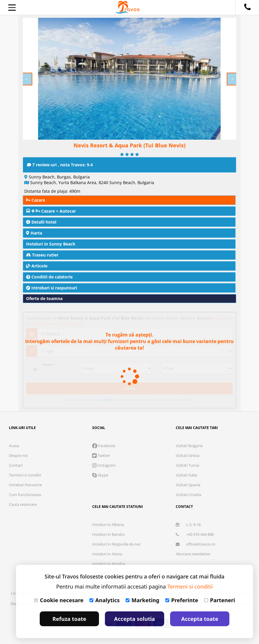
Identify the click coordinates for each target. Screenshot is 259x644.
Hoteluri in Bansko (108, 534)
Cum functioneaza (25, 495)
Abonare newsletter (193, 554)
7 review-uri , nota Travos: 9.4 (60, 165)
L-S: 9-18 (188, 525)
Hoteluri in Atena (107, 554)
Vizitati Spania (188, 485)
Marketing (143, 600)
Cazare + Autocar (51, 211)
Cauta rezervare (23, 504)
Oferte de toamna (44, 298)
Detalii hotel (41, 222)
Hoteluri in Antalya (109, 564)
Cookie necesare (59, 600)
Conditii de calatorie (49, 277)
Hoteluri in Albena (108, 525)
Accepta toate (200, 619)
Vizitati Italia (186, 475)
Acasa (14, 446)
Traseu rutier (42, 255)
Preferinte (182, 600)
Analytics (105, 600)
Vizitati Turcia (187, 465)
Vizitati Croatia (188, 495)
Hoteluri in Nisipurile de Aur (116, 544)
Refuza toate (69, 619)
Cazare (36, 200)
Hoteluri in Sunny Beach (51, 244)
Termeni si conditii (25, 475)
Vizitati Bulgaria (189, 446)
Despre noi (18, 455)
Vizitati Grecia (188, 455)
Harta (34, 233)
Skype (100, 475)
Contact (16, 465)
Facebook (104, 446)
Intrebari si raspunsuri (52, 288)
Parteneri (220, 600)
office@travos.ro (196, 544)
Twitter (101, 455)
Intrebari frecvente (25, 485)
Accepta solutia (135, 619)
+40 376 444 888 (195, 534)
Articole (37, 266)
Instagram (104, 465)
